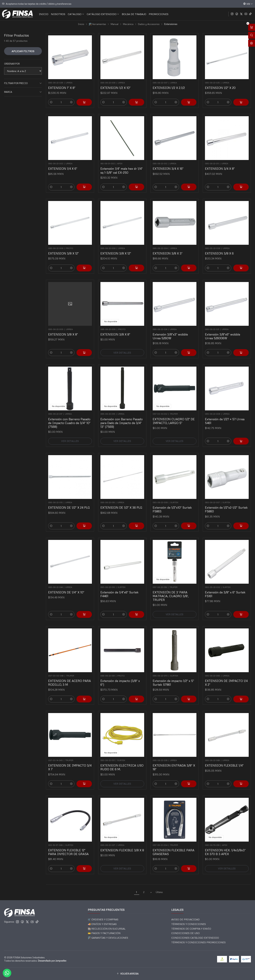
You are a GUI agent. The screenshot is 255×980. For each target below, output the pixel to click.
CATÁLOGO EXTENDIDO (103, 14)
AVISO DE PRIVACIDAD (185, 919)
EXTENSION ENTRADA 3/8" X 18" (174, 761)
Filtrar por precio (23, 83)
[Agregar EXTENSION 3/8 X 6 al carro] (235, 256)
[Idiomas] (248, 4)
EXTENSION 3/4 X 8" (223, 163)
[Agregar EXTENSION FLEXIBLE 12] (79, 856)
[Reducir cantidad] (51, 102)
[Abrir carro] (252, 27)
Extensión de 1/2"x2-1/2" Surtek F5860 (227, 503)
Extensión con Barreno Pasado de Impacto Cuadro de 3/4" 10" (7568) (70, 417)
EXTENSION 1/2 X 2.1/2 (169, 88)
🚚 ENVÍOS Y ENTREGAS (102, 924)
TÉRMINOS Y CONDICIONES (189, 924)
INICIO (44, 14)
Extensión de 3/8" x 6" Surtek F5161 (226, 589)
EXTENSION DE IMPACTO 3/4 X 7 (70, 761)
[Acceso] (252, 43)
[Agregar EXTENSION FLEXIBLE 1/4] (235, 771)
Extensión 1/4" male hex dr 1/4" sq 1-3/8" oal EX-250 (122, 164)
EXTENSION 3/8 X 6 (222, 247)
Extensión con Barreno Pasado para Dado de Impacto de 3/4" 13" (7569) (122, 417)
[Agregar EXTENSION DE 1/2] (79, 513)
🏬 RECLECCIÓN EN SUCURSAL (107, 929)
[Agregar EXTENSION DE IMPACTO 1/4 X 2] (235, 686)
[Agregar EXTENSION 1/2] (241, 102)
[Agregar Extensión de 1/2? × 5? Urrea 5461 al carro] (235, 428)
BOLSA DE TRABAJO (134, 14)
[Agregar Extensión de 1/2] (183, 513)
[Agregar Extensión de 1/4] (131, 601)
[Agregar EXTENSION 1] (84, 102)
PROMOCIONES (159, 14)
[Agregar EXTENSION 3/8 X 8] (79, 340)
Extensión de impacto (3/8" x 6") (121, 676)
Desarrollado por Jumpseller (52, 961)
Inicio (81, 24)
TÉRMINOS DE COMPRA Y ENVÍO (191, 929)
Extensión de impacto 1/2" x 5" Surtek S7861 (174, 676)
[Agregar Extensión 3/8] (183, 340)
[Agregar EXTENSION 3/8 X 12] (79, 256)
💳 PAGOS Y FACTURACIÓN (104, 933)
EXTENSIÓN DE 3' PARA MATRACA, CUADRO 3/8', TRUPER (172, 590)
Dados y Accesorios (149, 24)
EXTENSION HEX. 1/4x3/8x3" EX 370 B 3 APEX (226, 846)
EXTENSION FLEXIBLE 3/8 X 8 (122, 845)
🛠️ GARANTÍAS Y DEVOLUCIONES (108, 938)
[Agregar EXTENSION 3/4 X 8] (235, 174)
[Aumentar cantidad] (71, 102)
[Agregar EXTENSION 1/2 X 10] (136, 102)
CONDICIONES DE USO (185, 933)
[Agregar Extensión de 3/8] (235, 601)
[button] (127, 974)
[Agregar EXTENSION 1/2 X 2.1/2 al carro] (189, 102)
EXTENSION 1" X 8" (62, 88)
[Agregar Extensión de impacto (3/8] (131, 686)
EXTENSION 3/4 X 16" (171, 163)
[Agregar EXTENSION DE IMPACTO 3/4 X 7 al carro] (79, 771)
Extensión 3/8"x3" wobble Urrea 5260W (172, 330)
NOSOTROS (58, 14)
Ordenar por (12, 64)
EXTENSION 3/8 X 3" (170, 247)
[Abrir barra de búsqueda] (252, 35)
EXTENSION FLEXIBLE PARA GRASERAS (174, 846)
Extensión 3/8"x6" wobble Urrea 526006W (224, 330)
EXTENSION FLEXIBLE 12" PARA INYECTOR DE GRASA (69, 846)
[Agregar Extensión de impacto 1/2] (183, 686)
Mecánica (128, 24)
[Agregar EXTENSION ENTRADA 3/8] (183, 771)
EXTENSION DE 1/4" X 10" (68, 587)
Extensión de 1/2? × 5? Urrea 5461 (226, 415)
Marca (23, 92)
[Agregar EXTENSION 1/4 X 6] (79, 174)
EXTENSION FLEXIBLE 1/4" (225, 760)
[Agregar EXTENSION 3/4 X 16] (183, 174)
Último (159, 892)
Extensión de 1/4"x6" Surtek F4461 (121, 589)
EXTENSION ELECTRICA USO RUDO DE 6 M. (122, 761)
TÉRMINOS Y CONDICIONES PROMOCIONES (198, 942)
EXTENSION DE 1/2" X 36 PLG (122, 502)
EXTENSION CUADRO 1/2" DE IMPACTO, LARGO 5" (174, 415)
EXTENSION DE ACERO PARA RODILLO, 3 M (70, 676)
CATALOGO (76, 14)
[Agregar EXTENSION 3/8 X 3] (183, 256)
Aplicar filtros (23, 51)
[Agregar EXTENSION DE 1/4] (79, 601)
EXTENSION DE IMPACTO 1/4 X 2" (227, 676)
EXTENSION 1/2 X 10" (115, 88)
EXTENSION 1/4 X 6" (66, 163)
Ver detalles (122, 340)
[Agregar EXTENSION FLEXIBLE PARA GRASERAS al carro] (183, 856)
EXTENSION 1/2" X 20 (220, 88)
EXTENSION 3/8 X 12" (66, 247)
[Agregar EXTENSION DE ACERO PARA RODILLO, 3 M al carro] (79, 686)
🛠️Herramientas (97, 24)
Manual (114, 24)
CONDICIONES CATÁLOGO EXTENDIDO (195, 938)
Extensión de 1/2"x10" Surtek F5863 (173, 503)
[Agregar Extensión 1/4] (131, 174)
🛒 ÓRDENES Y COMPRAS (103, 919)
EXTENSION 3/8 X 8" (66, 329)
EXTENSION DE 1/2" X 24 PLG (69, 502)
